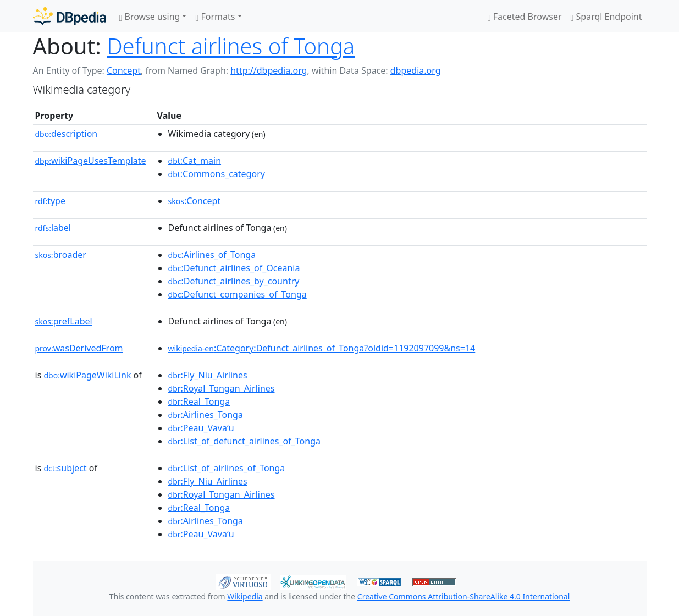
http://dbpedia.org (269, 70)
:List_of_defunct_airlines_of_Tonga (244, 441)
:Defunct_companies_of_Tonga (238, 294)
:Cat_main (195, 161)
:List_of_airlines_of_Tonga (227, 468)
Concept (124, 70)
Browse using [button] (150, 16)
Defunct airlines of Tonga (231, 46)
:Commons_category (217, 174)
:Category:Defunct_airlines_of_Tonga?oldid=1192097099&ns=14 (322, 348)
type (51, 201)
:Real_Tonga (199, 402)
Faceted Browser (525, 16)
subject (65, 468)
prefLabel (64, 321)
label (53, 228)
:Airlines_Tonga (206, 415)
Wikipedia (245, 596)
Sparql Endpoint (606, 16)
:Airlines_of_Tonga (212, 255)
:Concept (195, 201)
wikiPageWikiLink (87, 375)
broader (61, 255)
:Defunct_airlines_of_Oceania (234, 268)
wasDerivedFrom (79, 348)
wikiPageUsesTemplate (91, 161)
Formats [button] (215, 16)
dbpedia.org (416, 70)
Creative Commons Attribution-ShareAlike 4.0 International (463, 596)
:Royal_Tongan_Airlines (222, 388)
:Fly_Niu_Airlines (208, 375)
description (67, 134)
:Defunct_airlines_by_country (234, 281)
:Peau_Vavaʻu (201, 428)
